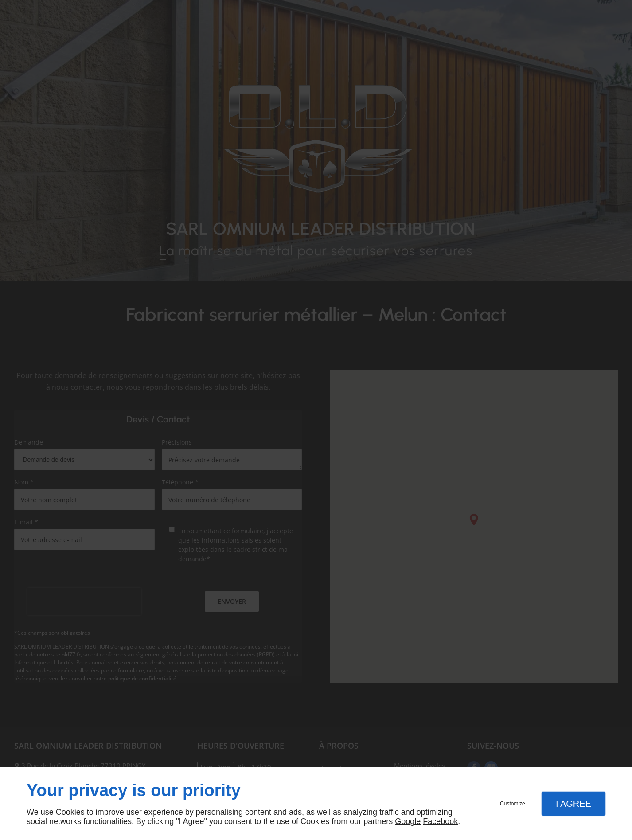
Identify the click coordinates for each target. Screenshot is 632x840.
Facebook (440, 821)
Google (408, 821)
